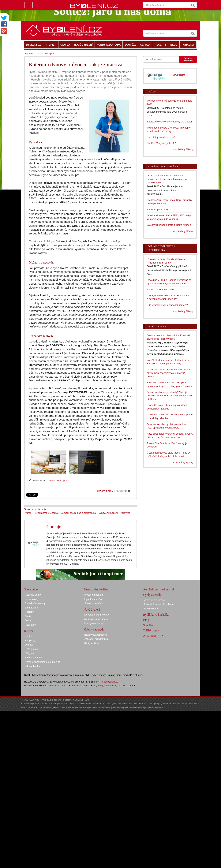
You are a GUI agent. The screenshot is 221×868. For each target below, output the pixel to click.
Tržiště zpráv (105, 491)
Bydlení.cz (31, 53)
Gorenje (54, 526)
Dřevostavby (32, 599)
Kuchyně (126, 513)
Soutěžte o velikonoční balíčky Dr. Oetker (170, 122)
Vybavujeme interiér (155, 600)
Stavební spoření (94, 603)
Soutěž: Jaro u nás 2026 (160, 289)
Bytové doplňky (33, 658)
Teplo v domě (151, 609)
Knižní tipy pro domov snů (161, 137)
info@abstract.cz (107, 685)
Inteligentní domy (94, 623)
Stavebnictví (32, 589)
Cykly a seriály (152, 595)
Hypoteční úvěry (93, 599)
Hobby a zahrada (94, 629)
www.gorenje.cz (59, 480)
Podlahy (29, 612)
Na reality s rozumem (96, 619)
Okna (28, 620)
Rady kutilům (91, 643)
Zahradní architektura (96, 639)
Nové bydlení (92, 610)
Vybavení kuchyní (108, 513)
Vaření (29, 513)
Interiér (29, 631)
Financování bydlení (96, 589)
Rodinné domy (33, 595)
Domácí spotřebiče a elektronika (78, 513)
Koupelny (30, 640)
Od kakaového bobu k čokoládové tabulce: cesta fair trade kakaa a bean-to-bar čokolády (169, 179)
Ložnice (29, 645)
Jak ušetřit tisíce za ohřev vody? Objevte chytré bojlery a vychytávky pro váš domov (169, 373)
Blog (146, 620)
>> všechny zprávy (183, 462)
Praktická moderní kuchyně (159, 604)
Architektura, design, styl (159, 589)
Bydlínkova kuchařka (46, 513)
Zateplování (31, 608)
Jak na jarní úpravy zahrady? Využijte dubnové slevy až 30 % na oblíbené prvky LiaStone (170, 396)
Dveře (28, 616)
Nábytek (29, 653)
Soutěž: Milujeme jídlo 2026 (162, 143)
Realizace (30, 625)
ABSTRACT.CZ (153, 636)
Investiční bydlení (94, 595)
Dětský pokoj (32, 649)
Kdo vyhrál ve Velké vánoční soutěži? (167, 305)
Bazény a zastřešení (96, 635)
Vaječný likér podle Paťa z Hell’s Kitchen (169, 225)
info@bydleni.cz (110, 682)
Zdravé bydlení (33, 666)
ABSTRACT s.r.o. (58, 685)
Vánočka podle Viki (157, 210)
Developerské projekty (97, 615)
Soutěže (148, 625)
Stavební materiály (35, 603)
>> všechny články (183, 149)
